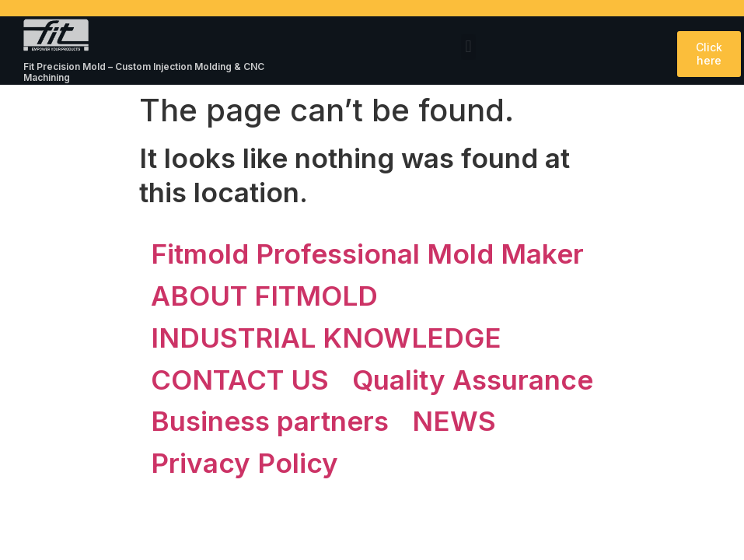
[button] (468, 47)
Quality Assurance (473, 380)
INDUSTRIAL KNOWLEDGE (326, 338)
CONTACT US (240, 380)
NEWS (454, 421)
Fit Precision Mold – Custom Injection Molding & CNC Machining (144, 72)
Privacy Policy (245, 463)
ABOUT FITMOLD (264, 296)
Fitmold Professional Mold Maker (367, 254)
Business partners (270, 421)
